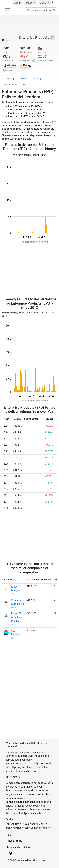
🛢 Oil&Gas (10, 65)
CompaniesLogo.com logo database (26, 802)
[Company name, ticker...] (41, 10)
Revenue (24, 79)
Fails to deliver (11, 85)
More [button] (25, 85)
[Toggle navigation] (8, 10)
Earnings (38, 79)
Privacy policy (14, 841)
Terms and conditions (19, 847)
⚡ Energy (25, 65)
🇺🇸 (29, 3)
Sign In (17, 3)
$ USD (43, 3)
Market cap (9, 79)
